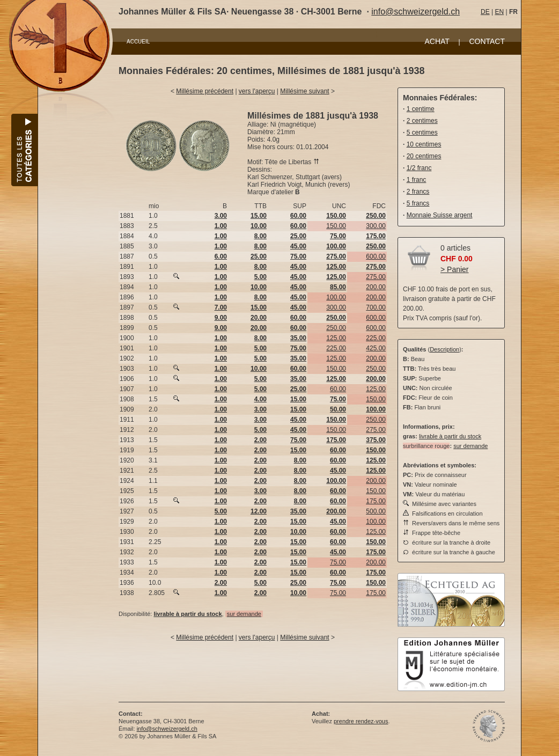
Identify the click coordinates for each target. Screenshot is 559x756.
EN (499, 12)
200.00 (376, 287)
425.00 (376, 348)
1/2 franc (419, 168)
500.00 (376, 511)
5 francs (418, 203)
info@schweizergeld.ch (415, 12)
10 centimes (424, 144)
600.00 (376, 256)
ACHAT (437, 41)
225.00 (376, 338)
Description (444, 349)
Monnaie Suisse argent (440, 215)
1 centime (421, 109)
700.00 (376, 307)
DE (485, 12)
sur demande (244, 614)
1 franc (417, 180)
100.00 (336, 297)
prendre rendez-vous (361, 721)
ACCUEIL (138, 42)
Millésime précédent (205, 91)
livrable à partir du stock (450, 436)
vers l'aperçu (257, 91)
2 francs (418, 192)
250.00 (336, 328)
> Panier (455, 269)
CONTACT (487, 41)
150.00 (336, 226)
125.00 (336, 338)
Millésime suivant (304, 91)
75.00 (338, 562)
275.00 (376, 277)
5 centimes (422, 133)
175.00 (376, 501)
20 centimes (424, 156)
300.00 (376, 226)
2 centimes (422, 121)
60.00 (338, 389)
